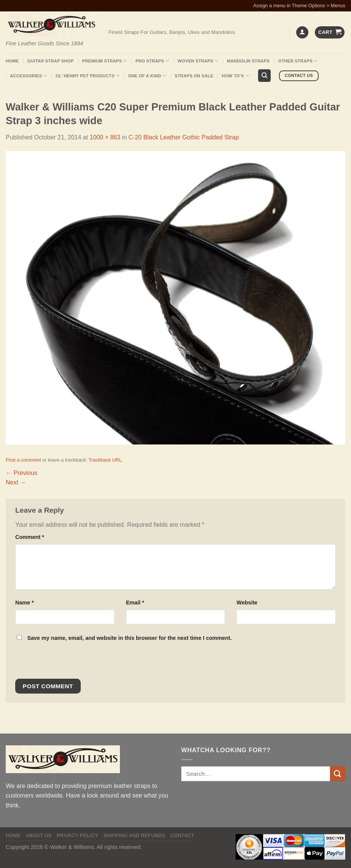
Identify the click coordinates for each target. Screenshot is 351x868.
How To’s (236, 76)
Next (16, 482)
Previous (22, 473)
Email (135, 603)
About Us (39, 836)
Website (247, 603)
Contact (183, 836)
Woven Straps (198, 61)
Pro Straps (152, 61)
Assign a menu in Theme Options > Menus (299, 6)
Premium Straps (105, 61)
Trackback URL (105, 460)
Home (12, 61)
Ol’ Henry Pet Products (88, 76)
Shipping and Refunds (134, 836)
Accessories (28, 76)
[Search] (264, 76)
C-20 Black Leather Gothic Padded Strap (183, 137)
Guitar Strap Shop (51, 61)
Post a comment (23, 460)
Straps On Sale (194, 76)
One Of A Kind (147, 76)
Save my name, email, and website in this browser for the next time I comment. (129, 638)
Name (25, 603)
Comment (30, 537)
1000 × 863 (105, 137)
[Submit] (338, 774)
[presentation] (67, 662)
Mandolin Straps (248, 61)
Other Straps (298, 61)
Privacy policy (77, 836)
